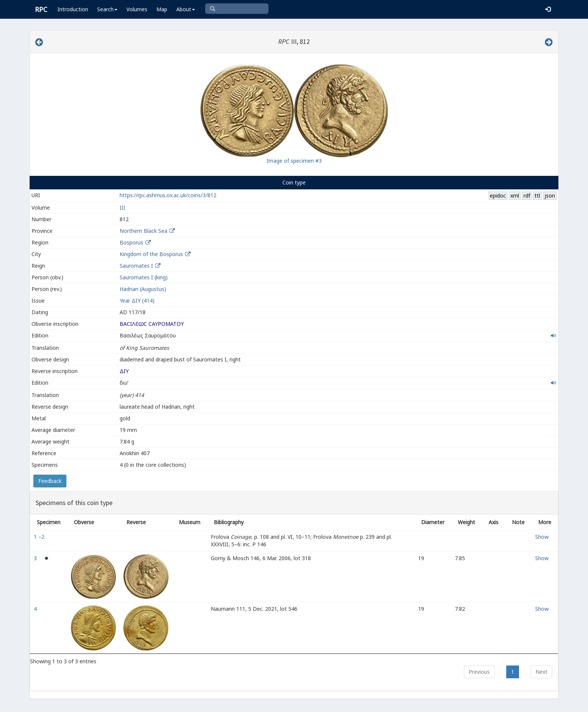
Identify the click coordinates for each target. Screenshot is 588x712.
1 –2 (40, 537)
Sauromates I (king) (144, 277)
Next (541, 672)
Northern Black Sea (143, 231)
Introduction (73, 9)
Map (162, 9)
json (550, 196)
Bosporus (131, 242)
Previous (479, 672)
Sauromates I (136, 266)
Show (542, 537)
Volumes (137, 9)
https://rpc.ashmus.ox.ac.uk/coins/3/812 (168, 195)
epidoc (498, 196)
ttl (537, 196)
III (122, 208)
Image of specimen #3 (294, 161)
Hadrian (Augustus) (143, 289)
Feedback (50, 481)
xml (515, 196)
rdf (527, 196)
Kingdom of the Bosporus (151, 254)
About (186, 9)
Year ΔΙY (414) (137, 301)
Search (107, 9)
